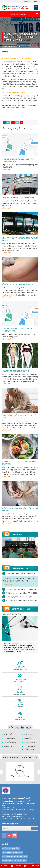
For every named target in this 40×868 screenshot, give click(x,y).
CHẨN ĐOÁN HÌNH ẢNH (11, 848)
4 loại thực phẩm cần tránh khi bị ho (19, 597)
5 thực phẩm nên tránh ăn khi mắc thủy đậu (22, 601)
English (36, 2)
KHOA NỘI (7, 734)
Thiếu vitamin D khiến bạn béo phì (15, 371)
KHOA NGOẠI (28, 734)
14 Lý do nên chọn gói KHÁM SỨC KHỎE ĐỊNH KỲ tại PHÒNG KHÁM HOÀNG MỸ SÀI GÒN (22, 593)
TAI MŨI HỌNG (9, 742)
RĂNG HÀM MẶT (30, 742)
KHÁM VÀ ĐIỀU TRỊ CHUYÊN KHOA (15, 856)
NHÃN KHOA (8, 747)
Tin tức (15, 46)
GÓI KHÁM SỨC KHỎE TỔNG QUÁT (14, 861)
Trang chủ (6, 46)
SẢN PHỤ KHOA (9, 738)
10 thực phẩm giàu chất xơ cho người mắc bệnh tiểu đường (22, 589)
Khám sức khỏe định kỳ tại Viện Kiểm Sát (18, 197)
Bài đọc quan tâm (20, 568)
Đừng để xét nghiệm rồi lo (12, 614)
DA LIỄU (26, 738)
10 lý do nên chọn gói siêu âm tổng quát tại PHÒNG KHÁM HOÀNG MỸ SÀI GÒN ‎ (22, 574)
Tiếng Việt (28, 2)
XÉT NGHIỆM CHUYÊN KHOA (28, 748)
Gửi (35, 828)
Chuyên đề (17, 535)
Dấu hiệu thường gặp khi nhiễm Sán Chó (18, 284)
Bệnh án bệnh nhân (21, 609)
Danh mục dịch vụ (24, 14)
